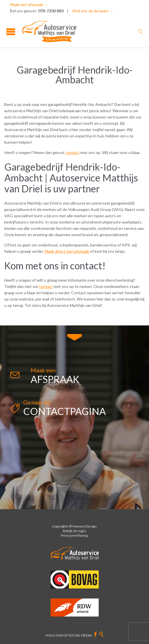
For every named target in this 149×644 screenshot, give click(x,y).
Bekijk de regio (74, 531)
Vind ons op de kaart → (93, 11)
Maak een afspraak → (29, 4)
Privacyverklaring (74, 535)
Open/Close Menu (11, 32)
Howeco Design (84, 526)
